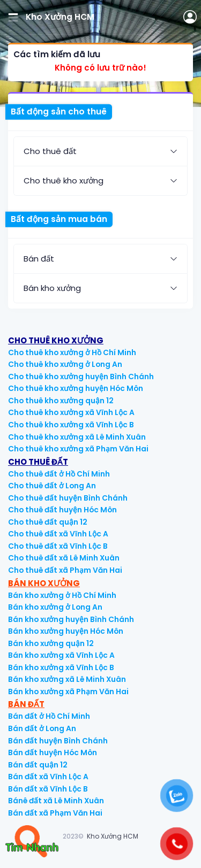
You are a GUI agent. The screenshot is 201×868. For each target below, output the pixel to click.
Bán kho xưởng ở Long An (55, 607)
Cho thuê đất (50, 151)
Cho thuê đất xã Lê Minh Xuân (64, 558)
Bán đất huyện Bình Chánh (58, 741)
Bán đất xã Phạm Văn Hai (55, 813)
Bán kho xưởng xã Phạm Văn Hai (68, 692)
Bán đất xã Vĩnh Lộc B (48, 789)
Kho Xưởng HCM (113, 836)
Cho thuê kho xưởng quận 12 (61, 401)
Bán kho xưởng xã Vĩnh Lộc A (61, 655)
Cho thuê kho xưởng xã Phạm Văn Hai (78, 449)
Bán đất (39, 259)
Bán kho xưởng (52, 288)
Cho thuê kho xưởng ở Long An (65, 364)
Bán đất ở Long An (42, 729)
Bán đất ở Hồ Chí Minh (49, 716)
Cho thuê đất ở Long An (52, 486)
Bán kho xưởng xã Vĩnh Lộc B (61, 668)
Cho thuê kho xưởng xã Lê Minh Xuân (77, 437)
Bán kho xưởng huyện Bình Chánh (71, 620)
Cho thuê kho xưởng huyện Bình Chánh (81, 377)
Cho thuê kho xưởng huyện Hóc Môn (76, 389)
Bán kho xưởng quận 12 (51, 644)
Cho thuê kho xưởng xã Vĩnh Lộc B (71, 425)
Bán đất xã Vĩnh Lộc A (48, 777)
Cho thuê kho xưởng (64, 180)
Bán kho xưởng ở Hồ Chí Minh (62, 596)
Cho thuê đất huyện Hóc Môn (62, 510)
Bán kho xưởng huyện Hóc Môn (66, 631)
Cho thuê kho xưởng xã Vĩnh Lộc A (71, 413)
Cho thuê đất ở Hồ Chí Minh (59, 474)
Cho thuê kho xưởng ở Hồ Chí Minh (72, 353)
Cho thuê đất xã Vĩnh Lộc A (58, 534)
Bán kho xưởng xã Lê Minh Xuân (67, 679)
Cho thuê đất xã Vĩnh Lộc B (58, 546)
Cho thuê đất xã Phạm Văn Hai (65, 570)
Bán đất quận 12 (38, 765)
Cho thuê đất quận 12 (48, 522)
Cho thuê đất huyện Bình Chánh (68, 498)
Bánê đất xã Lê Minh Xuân (56, 801)
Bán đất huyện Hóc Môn (53, 753)
